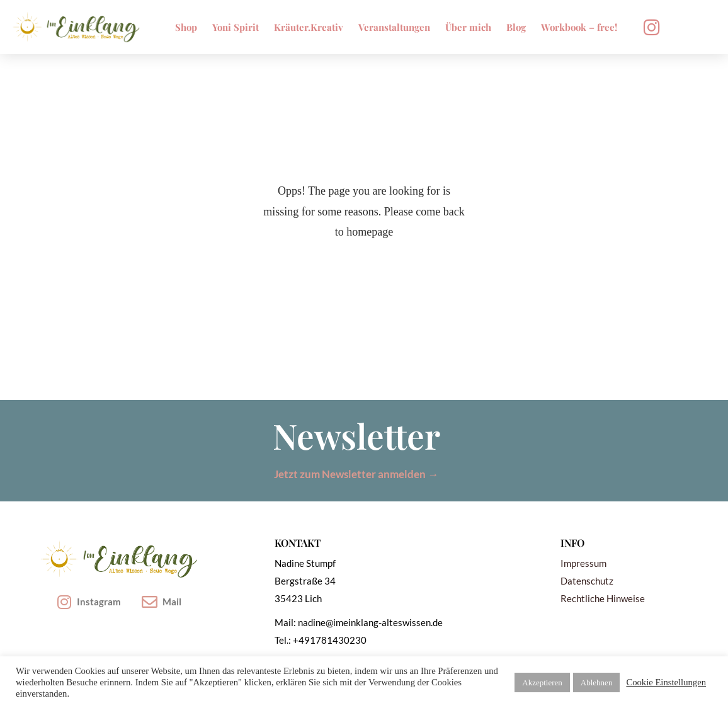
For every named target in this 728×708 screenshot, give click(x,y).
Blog (516, 27)
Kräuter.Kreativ (309, 27)
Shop (186, 27)
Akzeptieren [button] (542, 682)
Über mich (468, 27)
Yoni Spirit (236, 27)
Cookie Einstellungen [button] (666, 682)
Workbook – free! (579, 27)
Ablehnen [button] (597, 682)
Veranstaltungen (394, 27)
